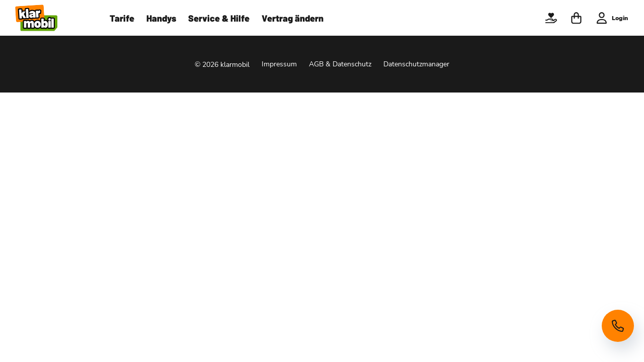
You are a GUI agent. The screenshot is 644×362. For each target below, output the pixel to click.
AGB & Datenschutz (340, 64)
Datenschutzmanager (416, 64)
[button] (551, 18)
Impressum (279, 64)
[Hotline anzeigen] (618, 326)
